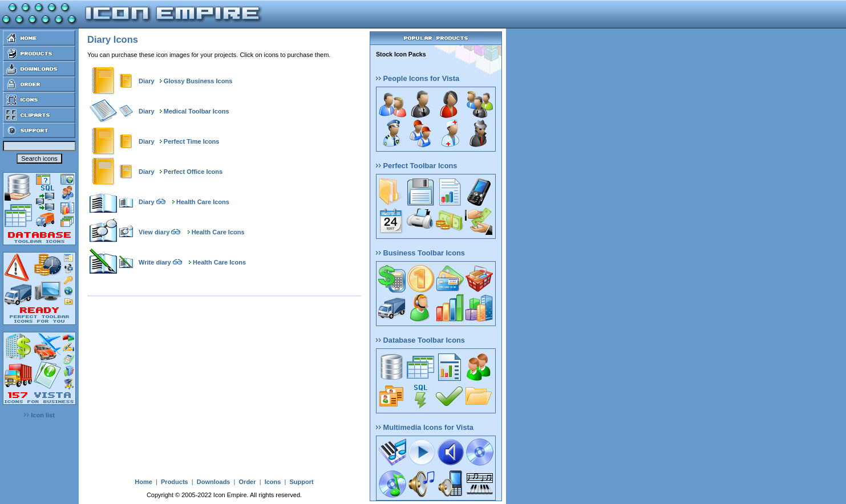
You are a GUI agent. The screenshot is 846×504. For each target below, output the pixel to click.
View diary (154, 232)
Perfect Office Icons (193, 172)
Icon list (39, 415)
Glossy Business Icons (198, 81)
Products (175, 482)
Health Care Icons (203, 202)
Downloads (214, 482)
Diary (147, 81)
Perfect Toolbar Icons (416, 166)
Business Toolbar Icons (420, 253)
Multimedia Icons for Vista (425, 427)
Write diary (155, 262)
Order (248, 482)
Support (301, 482)
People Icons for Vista (418, 78)
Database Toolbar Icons (420, 340)
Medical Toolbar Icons (197, 111)
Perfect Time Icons (192, 141)
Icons (273, 482)
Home (143, 482)
